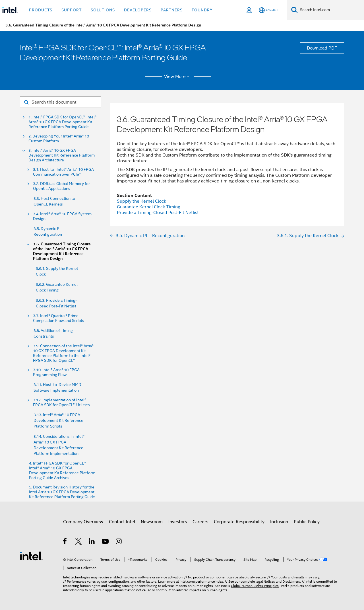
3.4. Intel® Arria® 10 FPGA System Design (62, 216)
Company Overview (83, 522)
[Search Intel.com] (331, 10)
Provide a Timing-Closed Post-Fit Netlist (158, 213)
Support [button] (72, 10)
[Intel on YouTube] (106, 542)
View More (178, 77)
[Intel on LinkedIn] (92, 542)
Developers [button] (138, 10)
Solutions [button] (103, 10)
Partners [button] (172, 10)
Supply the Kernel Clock (141, 201)
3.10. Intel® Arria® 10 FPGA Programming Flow (56, 372)
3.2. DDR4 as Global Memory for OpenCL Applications (61, 186)
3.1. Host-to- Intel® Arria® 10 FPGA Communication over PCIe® (63, 172)
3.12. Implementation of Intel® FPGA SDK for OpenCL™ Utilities (61, 402)
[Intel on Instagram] (119, 542)
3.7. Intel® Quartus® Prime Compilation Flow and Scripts (59, 318)
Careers (200, 522)
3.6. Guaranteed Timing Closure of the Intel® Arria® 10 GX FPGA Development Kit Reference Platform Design (62, 251)
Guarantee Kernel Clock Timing (149, 207)
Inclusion (279, 522)
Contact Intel (122, 522)
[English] (268, 10)
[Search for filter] (60, 102)
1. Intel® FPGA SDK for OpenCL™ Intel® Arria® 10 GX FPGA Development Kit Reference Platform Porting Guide (62, 122)
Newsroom (152, 522)
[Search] (294, 10)
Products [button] (41, 10)
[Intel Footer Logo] (31, 556)
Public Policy (307, 522)
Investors (178, 522)
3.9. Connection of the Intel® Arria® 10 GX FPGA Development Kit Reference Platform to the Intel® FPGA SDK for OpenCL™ (63, 353)
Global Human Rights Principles (255, 586)
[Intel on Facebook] (65, 542)
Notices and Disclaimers (282, 581)
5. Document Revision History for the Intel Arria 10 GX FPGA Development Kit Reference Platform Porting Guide (62, 492)
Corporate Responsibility (239, 522)
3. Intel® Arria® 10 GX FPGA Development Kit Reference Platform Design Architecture (62, 155)
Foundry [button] (202, 10)
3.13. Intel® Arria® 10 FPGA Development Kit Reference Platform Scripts (58, 420)
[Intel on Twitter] (79, 542)
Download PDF (322, 48)
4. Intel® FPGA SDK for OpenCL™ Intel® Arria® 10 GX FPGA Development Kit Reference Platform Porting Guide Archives (62, 471)
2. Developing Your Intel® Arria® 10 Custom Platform (59, 139)
